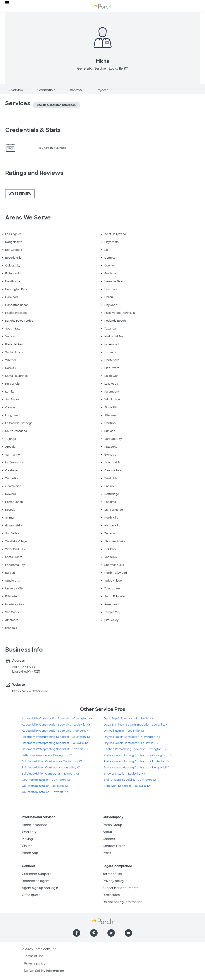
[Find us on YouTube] (128, 933)
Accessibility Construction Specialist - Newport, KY (56, 731)
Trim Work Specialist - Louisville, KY (127, 786)
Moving (27, 839)
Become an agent (36, 881)
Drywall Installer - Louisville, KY (124, 731)
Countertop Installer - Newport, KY (45, 792)
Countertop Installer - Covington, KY (46, 780)
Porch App (30, 853)
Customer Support (36, 874)
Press (107, 853)
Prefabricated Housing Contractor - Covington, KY (138, 755)
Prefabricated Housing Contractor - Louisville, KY (137, 761)
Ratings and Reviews (34, 173)
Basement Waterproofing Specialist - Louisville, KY (55, 743)
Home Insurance (34, 825)
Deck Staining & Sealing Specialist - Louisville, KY (136, 725)
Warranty (29, 832)
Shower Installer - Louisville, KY (125, 774)
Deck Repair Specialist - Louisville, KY (129, 719)
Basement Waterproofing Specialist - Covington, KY (56, 737)
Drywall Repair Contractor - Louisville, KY (131, 743)
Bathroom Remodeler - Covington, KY (47, 755)
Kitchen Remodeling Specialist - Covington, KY (135, 749)
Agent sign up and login (40, 888)
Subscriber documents (120, 888)
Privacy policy (113, 881)
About (107, 832)
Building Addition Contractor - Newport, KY (51, 774)
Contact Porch (114, 846)
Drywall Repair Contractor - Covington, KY (132, 737)
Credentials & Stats (33, 130)
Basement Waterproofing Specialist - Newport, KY (55, 749)
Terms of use (112, 874)
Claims (27, 846)
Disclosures (111, 895)
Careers (109, 839)
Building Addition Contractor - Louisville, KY (51, 768)
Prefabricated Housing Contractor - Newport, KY (136, 768)
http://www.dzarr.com (30, 691)
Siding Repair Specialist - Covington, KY (130, 780)
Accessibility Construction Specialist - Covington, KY (57, 719)
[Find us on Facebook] (77, 933)
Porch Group (112, 825)
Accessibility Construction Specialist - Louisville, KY (56, 725)
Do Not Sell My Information (123, 902)
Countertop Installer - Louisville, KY (45, 786)
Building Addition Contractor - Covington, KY (52, 761)
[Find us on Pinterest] (94, 933)
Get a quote (31, 895)
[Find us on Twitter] (111, 933)
